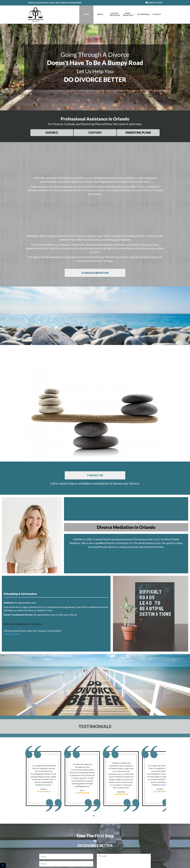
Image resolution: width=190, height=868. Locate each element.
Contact (157, 14)
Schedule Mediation (95, 273)
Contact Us (95, 475)
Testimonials (143, 14)
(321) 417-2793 (154, 3)
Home (86, 14)
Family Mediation (128, 14)
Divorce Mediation (115, 14)
